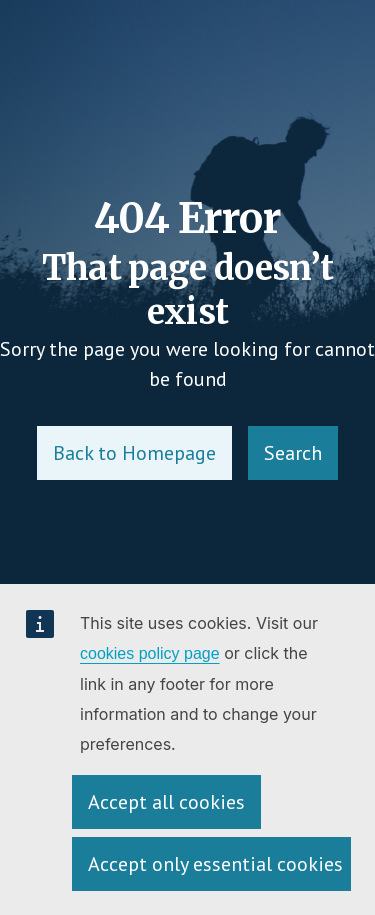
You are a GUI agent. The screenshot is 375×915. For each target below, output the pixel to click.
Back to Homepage (134, 453)
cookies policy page (150, 653)
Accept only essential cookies (215, 864)
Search (293, 453)
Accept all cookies (166, 802)
